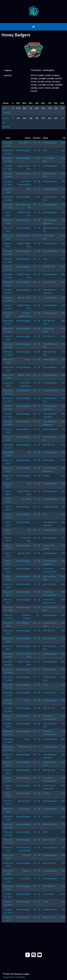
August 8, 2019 (8, 485)
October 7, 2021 (8, 314)
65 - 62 (37, 716)
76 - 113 (37, 235)
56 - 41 (37, 646)
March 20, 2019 (8, 593)
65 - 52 (37, 390)
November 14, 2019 (8, 400)
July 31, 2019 (8, 493)
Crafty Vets (25, 878)
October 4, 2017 (8, 919)
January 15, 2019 (8, 648)
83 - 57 (37, 344)
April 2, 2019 (8, 578)
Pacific (46, 476)
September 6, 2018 (8, 748)
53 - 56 (37, 793)
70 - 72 (37, 747)
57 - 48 (37, 328)
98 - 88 (37, 181)
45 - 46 (37, 909)
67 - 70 (37, 259)
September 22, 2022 (8, 206)
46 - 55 (37, 553)
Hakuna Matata (23, 367)
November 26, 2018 (8, 671)
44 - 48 (37, 476)
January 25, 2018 (8, 857)
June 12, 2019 (8, 516)
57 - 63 (37, 801)
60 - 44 (37, 282)
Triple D (27, 700)
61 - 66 (37, 445)
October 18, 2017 (8, 903)
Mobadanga (49, 460)
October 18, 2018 (8, 709)
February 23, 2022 (8, 252)
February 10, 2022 (8, 268)
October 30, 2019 (8, 407)
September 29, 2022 (8, 198)
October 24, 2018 (8, 702)
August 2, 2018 (8, 779)
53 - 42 (37, 414)
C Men (28, 359)
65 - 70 (37, 530)
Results (37, 138)
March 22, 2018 (8, 802)
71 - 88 (37, 251)
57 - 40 (37, 398)
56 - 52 (37, 863)
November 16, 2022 (8, 152)
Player (6, 103)
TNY (45, 259)
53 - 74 (37, 173)
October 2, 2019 (8, 438)
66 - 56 (37, 460)
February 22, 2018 (8, 833)
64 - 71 (37, 654)
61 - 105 (37, 359)
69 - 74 (37, 297)
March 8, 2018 (8, 818)
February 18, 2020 (8, 345)
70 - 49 (37, 150)
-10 (37, 615)
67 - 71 (37, 266)
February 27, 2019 (8, 609)
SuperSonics (25, 809)
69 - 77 (37, 204)
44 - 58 (37, 871)
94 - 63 (37, 421)
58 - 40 (37, 452)
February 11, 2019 (8, 617)
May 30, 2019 (8, 531)
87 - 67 (37, 166)
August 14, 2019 (8, 477)
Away (46, 138)
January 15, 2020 (8, 384)
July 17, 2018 (8, 795)
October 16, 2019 (8, 423)
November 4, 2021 (8, 283)
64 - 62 (37, 468)
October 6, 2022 (8, 191)
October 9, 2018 (8, 717)
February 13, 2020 (8, 353)
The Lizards (49, 894)
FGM (62, 103)
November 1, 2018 (8, 694)
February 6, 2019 (8, 624)
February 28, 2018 (8, 826)
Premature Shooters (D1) (50, 570)
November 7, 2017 (8, 880)
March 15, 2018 (8, 810)
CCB (29, 452)
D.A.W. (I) (27, 855)
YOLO (46, 685)
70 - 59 (37, 592)
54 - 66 (37, 785)
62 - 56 (37, 638)
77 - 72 (37, 878)
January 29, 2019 (8, 632)
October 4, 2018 (8, 725)
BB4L (45, 150)
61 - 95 (37, 189)
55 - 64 (37, 778)
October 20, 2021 (8, 299)
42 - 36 (37, 762)
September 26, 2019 (8, 446)
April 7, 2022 (8, 214)
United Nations (50, 824)
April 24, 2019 (8, 562)
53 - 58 (37, 708)
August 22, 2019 (8, 469)
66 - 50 (37, 692)
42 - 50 (37, 561)
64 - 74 (37, 754)
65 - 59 (37, 290)
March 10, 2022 (8, 237)
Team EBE (26, 499)
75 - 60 (37, 847)
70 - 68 (37, 483)
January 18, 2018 (8, 864)
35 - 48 (37, 514)
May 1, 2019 (8, 555)
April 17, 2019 (8, 570)
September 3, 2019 (8, 454)
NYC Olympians (50, 251)
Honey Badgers (50, 142)
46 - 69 (37, 723)
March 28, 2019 (8, 586)
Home (28, 138)
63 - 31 (37, 832)
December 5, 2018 (8, 655)
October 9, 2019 (8, 431)
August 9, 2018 (8, 771)
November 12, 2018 (8, 679)
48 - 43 (37, 816)
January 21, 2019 (8, 640)
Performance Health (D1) (49, 787)
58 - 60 (37, 739)
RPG (24, 103)
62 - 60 (37, 685)
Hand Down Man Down (25, 384)
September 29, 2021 (8, 322)
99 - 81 (37, 336)
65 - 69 (37, 383)
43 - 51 (37, 429)
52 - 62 (37, 538)
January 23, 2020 (8, 376)
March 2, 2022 (8, 245)
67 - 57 (37, 669)
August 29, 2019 (8, 462)
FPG (56, 103)
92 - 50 (37, 243)
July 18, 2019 (8, 508)
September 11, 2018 (8, 740)
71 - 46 (37, 228)
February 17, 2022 (8, 260)
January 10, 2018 (8, 872)
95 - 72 (37, 406)
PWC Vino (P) (25, 142)
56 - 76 (37, 623)
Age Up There (49, 282)
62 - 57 (37, 507)
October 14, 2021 (8, 307)
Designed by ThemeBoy (14, 977)
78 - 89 (37, 352)
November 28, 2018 (8, 663)
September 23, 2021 (8, 330)
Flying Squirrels (50, 507)
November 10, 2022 (8, 160)
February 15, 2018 (8, 841)
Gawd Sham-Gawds (49, 547)
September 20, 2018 (8, 733)
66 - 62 (37, 274)
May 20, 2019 (8, 539)
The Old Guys (49, 669)
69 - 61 (37, 305)
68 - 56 (37, 599)
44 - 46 (37, 894)
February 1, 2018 (8, 849)
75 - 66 (37, 840)
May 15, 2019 (8, 547)
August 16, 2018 (8, 764)
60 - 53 (37, 437)
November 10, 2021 (8, 276)
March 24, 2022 (8, 229)
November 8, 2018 (8, 686)
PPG (18, 103)
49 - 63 (37, 321)
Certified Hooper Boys (25, 314)
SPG (37, 103)
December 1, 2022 (8, 144)
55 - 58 (37, 855)
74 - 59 (37, 212)
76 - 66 (37, 142)
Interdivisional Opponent (50, 222)
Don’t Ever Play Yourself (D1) (23, 849)
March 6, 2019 (8, 601)
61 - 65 (37, 367)
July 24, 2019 (8, 500)
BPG (43, 103)
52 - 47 (37, 584)
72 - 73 (37, 677)
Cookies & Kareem (26, 617)
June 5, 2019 (8, 524)
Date (8, 138)
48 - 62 (37, 770)
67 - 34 (37, 917)
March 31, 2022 (8, 222)
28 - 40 (37, 809)
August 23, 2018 (8, 756)
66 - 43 (37, 491)
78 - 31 (37, 824)
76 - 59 (37, 313)
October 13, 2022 (8, 183)
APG (31, 103)
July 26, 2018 (8, 787)
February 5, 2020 (8, 361)
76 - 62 (37, 499)
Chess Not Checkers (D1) (24, 183)
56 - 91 (37, 375)
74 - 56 (37, 569)
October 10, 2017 (8, 911)
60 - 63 (37, 545)
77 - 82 (37, 197)
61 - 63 (37, 661)
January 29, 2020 (8, 369)
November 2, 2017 (8, 888)
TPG (49, 103)
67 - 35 (37, 607)
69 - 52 (37, 731)
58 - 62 (37, 576)
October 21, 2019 (8, 415)
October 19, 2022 (8, 175)
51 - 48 (37, 700)
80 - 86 (37, 220)
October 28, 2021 (8, 291)
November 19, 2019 (8, 392)
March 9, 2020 (8, 338)
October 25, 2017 (8, 895)
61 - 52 (37, 630)
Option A (47, 816)
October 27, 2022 (8, 167)
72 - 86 (37, 158)
